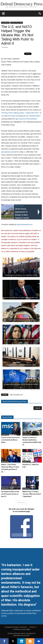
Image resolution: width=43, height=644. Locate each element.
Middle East (5, 462)
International (5, 23)
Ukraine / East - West (17, 23)
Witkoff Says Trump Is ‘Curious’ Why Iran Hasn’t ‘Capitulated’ (32, 494)
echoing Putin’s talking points (13, 113)
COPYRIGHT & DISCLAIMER (22, 629)
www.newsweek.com (25, 224)
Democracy (5, 434)
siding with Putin (32, 113)
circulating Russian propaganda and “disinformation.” (21, 116)
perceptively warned (9, 152)
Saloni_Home (27, 434)
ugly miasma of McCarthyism (26, 119)
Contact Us (33, 627)
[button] (40, 14)
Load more (21, 502)
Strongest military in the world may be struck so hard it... (10, 494)
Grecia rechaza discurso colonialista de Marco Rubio (11, 440)
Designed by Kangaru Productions (16, 627)
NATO (32, 83)
